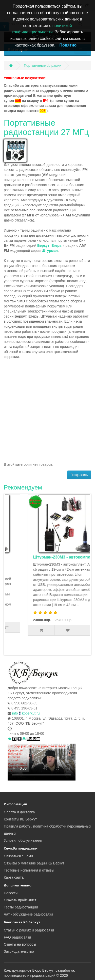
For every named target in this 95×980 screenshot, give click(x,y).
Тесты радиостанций (21, 907)
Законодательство (19, 951)
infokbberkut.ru (26, 713)
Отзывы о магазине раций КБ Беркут (34, 863)
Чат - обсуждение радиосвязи (28, 914)
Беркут (43, 246)
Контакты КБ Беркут (20, 819)
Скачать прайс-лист (20, 900)
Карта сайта (14, 877)
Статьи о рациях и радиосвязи (29, 930)
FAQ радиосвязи (17, 937)
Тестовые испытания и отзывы (29, 870)
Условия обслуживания (23, 840)
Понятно (68, 45)
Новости (11, 893)
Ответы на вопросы (20, 944)
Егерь (56, 246)
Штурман (50, 251)
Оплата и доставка (19, 812)
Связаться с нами (18, 856)
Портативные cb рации (43, 65)
